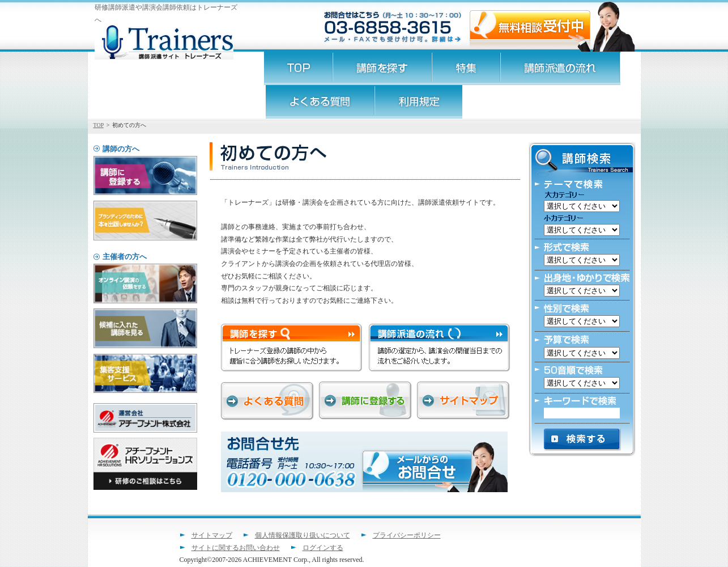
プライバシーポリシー (407, 535)
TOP (99, 125)
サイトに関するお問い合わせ (236, 548)
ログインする (323, 548)
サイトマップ (212, 535)
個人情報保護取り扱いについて (303, 535)
